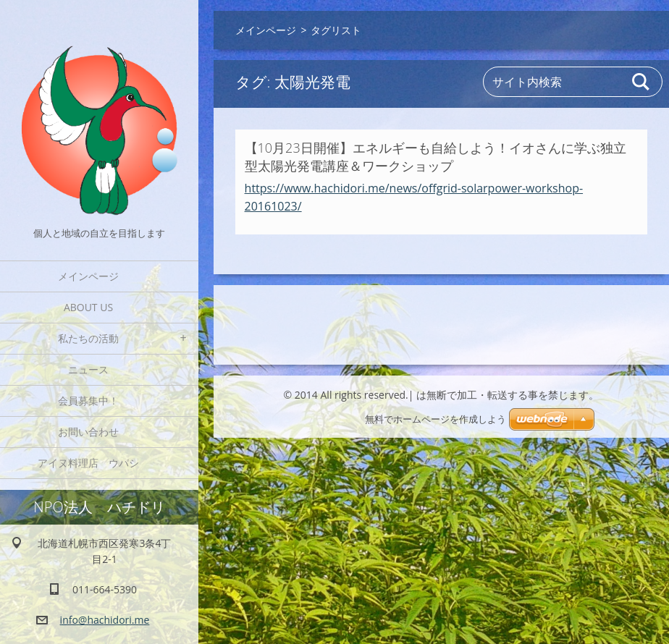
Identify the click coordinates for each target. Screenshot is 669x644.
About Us (88, 307)
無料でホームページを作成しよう (436, 419)
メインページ (88, 276)
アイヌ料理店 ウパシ (93, 463)
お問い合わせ (88, 432)
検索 (641, 82)
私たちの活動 (88, 338)
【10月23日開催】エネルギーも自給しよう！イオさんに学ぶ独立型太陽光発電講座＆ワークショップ (436, 157)
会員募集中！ (88, 401)
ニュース (88, 369)
